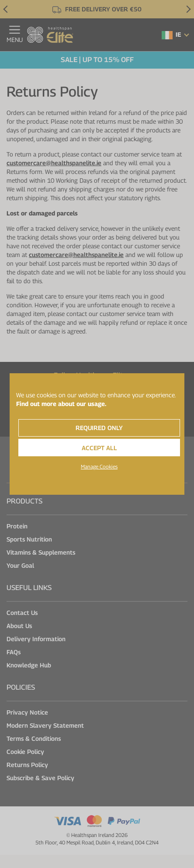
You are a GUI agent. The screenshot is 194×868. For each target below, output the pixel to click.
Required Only (99, 428)
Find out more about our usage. (61, 404)
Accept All (99, 448)
